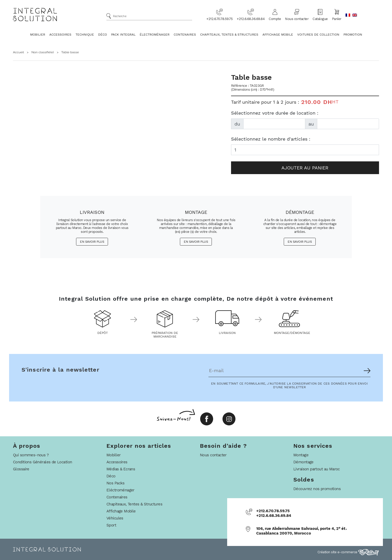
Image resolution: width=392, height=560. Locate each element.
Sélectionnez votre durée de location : (275, 113)
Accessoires (60, 35)
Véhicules (115, 518)
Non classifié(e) (43, 52)
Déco (103, 35)
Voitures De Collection (318, 35)
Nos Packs (116, 483)
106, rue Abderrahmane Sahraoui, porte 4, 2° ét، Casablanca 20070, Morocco (302, 531)
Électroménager (155, 35)
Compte (275, 15)
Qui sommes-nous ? (31, 455)
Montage (301, 455)
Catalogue (320, 15)
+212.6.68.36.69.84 (251, 15)
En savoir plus (92, 242)
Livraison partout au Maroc (317, 469)
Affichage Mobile (278, 35)
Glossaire (21, 469)
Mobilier (38, 35)
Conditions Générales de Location (42, 462)
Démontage (303, 462)
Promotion (353, 35)
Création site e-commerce (348, 552)
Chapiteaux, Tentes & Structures (229, 35)
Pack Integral (123, 35)
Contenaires (185, 35)
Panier (337, 15)
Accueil (18, 52)
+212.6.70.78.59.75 (219, 15)
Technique (85, 35)
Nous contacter (297, 15)
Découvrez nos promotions (317, 489)
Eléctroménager (120, 490)
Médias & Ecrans (121, 469)
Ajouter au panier (305, 168)
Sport (111, 525)
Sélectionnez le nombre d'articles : (271, 139)
